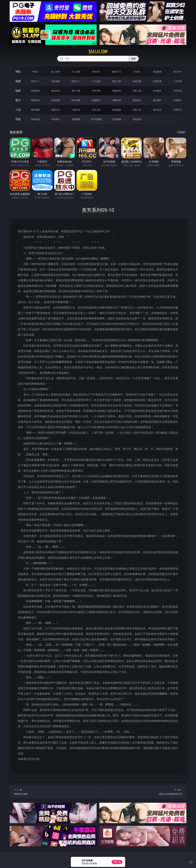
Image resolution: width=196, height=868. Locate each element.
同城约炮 (35, 119)
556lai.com (98, 52)
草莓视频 (76, 119)
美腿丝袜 (117, 100)
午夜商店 (56, 119)
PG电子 (35, 72)
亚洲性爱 (35, 91)
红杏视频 (117, 119)
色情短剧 (137, 119)
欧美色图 (76, 100)
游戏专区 (96, 72)
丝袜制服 (137, 81)
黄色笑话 (157, 110)
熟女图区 (157, 100)
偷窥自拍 (35, 100)
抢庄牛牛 (178, 72)
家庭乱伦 (56, 110)
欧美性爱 (96, 91)
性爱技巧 (178, 110)
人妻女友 (76, 110)
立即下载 (117, 862)
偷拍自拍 (56, 91)
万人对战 (76, 72)
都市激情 (35, 110)
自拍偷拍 (56, 81)
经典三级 (137, 91)
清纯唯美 (137, 100)
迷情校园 (117, 110)
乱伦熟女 (157, 91)
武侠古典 (96, 110)
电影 (18, 91)
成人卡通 (76, 91)
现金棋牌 (157, 72)
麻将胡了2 (117, 72)
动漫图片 (96, 100)
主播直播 (157, 81)
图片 (18, 100)
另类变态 (178, 91)
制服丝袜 (117, 91)
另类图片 (178, 100)
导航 (18, 119)
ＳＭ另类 (178, 81)
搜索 (133, 59)
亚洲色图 (56, 100)
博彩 (18, 72)
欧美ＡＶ (76, 81)
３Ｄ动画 (96, 81)
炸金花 (137, 72)
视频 (18, 81)
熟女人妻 (117, 81)
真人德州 (56, 72)
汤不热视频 (96, 119)
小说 (18, 110)
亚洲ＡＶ (35, 81)
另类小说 (137, 110)
